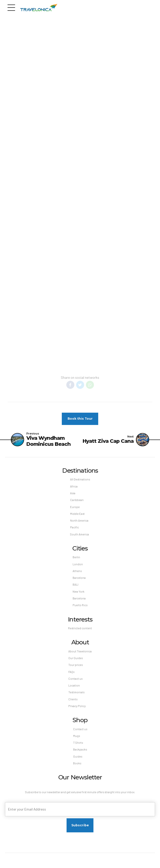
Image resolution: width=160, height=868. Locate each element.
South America (79, 534)
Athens (77, 571)
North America (79, 520)
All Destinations (80, 480)
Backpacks (80, 750)
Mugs (76, 736)
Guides (78, 756)
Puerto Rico (80, 605)
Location (74, 685)
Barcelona (79, 578)
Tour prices (75, 665)
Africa (74, 486)
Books (77, 763)
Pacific (74, 527)
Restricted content (80, 628)
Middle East (77, 514)
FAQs (71, 672)
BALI (75, 585)
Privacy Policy (77, 706)
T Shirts (78, 743)
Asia (73, 493)
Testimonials (76, 692)
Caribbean (77, 500)
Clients (73, 699)
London (78, 564)
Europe (75, 507)
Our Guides (75, 658)
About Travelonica (80, 651)
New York (78, 592)
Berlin (76, 557)
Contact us (75, 679)
